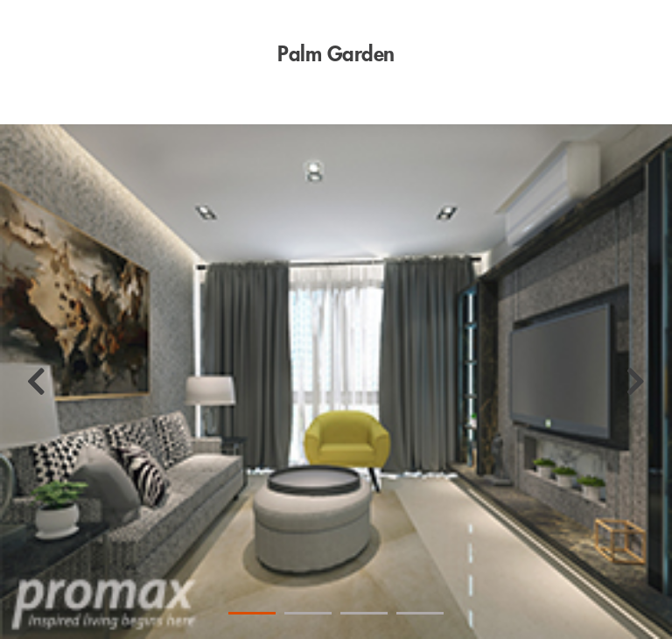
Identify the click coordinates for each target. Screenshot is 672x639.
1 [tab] (252, 613)
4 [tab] (420, 613)
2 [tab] (308, 613)
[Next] (636, 382)
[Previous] (36, 382)
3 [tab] (364, 613)
